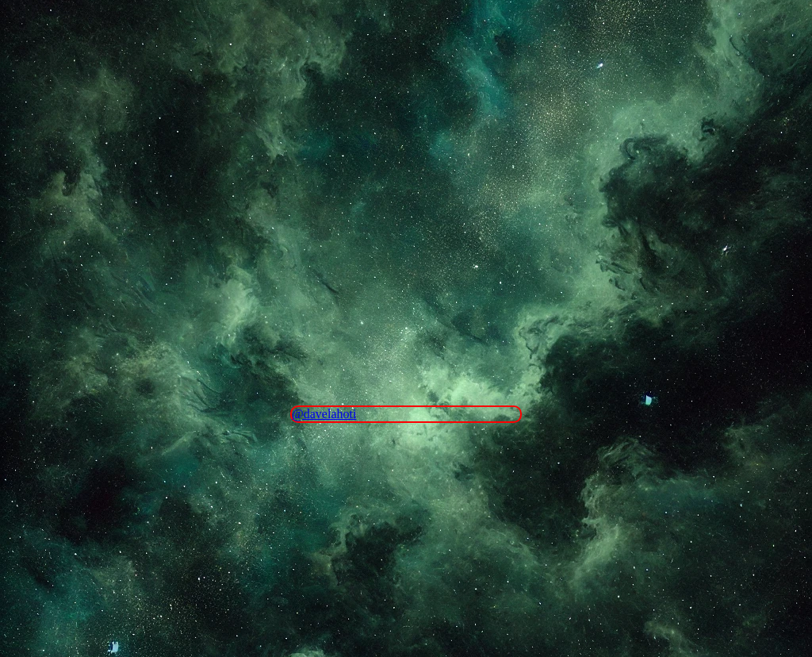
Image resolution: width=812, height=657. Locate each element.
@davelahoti (324, 414)
